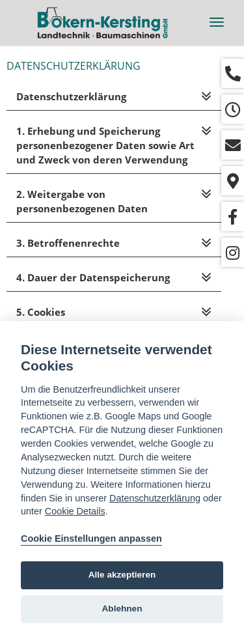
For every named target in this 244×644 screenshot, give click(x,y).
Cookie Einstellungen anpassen (91, 539)
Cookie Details (75, 511)
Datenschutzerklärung (155, 498)
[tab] (114, 97)
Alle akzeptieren (122, 575)
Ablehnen (122, 609)
